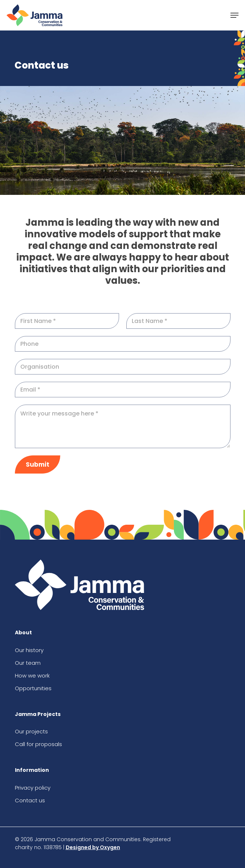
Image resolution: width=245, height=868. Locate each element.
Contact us (30, 800)
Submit (38, 464)
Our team (28, 663)
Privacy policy (33, 788)
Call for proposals (38, 744)
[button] (234, 15)
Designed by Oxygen (93, 847)
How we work (32, 675)
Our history (29, 650)
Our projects (31, 731)
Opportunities (33, 688)
